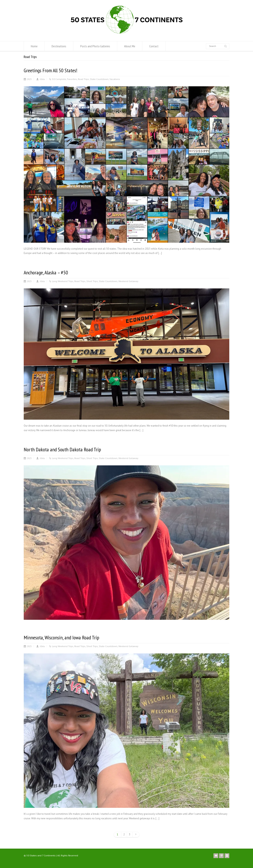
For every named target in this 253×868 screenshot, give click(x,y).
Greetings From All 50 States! (51, 70)
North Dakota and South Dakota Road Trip (62, 449)
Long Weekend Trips (63, 281)
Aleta (42, 79)
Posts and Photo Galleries (95, 46)
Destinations (59, 46)
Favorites (72, 79)
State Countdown (99, 79)
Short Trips (92, 281)
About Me (130, 46)
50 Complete (59, 79)
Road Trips (83, 79)
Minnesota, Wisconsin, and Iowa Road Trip (61, 637)
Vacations (115, 79)
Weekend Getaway (128, 281)
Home (34, 46)
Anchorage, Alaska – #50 (46, 272)
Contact (154, 46)
